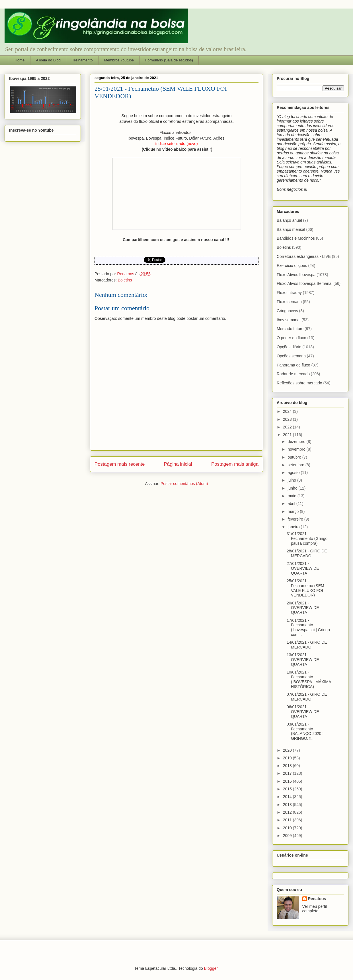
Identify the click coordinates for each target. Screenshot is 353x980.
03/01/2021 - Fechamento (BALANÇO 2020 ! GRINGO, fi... (305, 731)
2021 (288, 435)
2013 (288, 805)
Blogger (211, 968)
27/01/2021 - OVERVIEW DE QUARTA (303, 568)
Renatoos (317, 899)
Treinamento (82, 60)
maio (292, 496)
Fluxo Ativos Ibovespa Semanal (304, 283)
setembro (296, 465)
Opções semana (291, 356)
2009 (288, 836)
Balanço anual (289, 220)
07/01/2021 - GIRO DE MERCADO (307, 697)
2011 (288, 820)
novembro (297, 449)
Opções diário (289, 347)
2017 (288, 773)
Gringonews (287, 311)
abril (292, 504)
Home (20, 60)
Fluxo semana (289, 302)
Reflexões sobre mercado (299, 383)
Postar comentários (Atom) (184, 484)
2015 (288, 789)
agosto (294, 473)
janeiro (294, 527)
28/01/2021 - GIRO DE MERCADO (307, 553)
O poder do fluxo (292, 338)
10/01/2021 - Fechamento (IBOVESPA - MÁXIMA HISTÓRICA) (309, 679)
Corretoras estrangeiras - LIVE (304, 256)
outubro (295, 457)
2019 (288, 758)
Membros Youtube (119, 60)
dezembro (297, 442)
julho (292, 480)
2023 (288, 419)
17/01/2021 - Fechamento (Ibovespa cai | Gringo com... (308, 627)
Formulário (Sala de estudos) (169, 60)
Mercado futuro (290, 329)
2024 (288, 411)
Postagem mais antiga (235, 464)
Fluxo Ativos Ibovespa (296, 275)
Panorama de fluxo (294, 365)
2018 (288, 766)
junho (293, 488)
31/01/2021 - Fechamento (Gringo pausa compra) (307, 538)
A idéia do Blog (48, 60)
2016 (288, 781)
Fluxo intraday (289, 293)
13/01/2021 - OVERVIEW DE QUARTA (303, 660)
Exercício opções (292, 266)
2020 (288, 750)
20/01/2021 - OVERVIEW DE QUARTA (303, 608)
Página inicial (178, 464)
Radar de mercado (293, 374)
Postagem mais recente (120, 464)
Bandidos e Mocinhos (296, 238)
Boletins (125, 280)
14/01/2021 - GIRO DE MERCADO (307, 645)
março (294, 511)
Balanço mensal (291, 229)
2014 (288, 797)
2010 (288, 828)
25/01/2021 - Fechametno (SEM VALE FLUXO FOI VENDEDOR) (305, 588)
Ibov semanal (289, 320)
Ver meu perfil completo (315, 909)
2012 (288, 812)
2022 (288, 427)
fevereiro (296, 519)
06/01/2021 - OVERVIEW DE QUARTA (303, 712)
